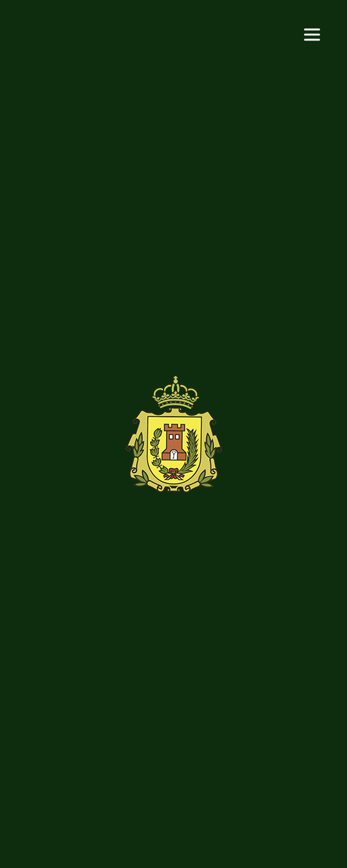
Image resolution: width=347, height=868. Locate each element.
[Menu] (312, 34)
